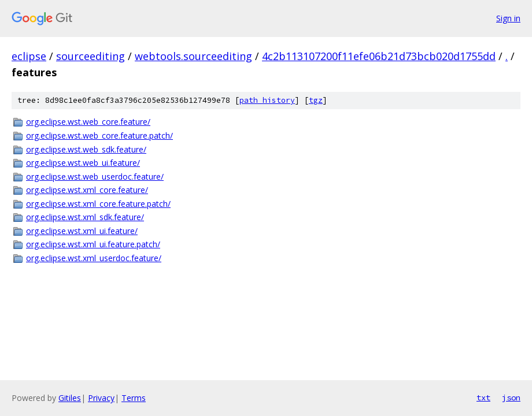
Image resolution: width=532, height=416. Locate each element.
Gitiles (70, 398)
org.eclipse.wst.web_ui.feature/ (83, 163)
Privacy (101, 398)
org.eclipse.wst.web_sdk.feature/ (86, 149)
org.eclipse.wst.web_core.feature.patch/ (99, 135)
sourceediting (90, 56)
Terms (134, 398)
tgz (316, 100)
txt (483, 398)
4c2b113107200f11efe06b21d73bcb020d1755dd (379, 56)
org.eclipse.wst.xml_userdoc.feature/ (94, 258)
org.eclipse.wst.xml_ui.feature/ (82, 231)
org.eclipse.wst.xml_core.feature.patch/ (98, 204)
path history (267, 100)
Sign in (508, 18)
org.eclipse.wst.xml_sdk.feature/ (85, 217)
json (511, 398)
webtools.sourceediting (193, 56)
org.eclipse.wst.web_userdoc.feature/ (95, 177)
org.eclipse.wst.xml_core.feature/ (87, 190)
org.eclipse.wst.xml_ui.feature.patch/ (93, 244)
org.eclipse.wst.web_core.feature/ (88, 122)
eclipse (29, 56)
